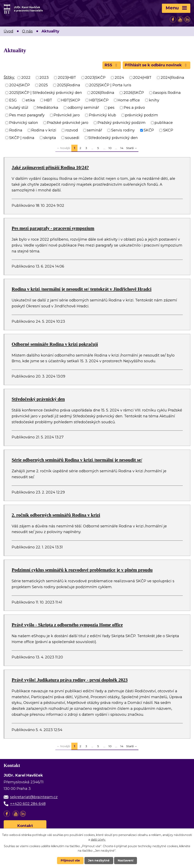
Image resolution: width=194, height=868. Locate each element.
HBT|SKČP (99, 100)
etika (30, 100)
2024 (119, 78)
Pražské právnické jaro (68, 123)
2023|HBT (67, 78)
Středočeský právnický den (113, 138)
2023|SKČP (95, 78)
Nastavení (126, 860)
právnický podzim (142, 115)
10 (110, 148)
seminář (94, 130)
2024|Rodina (172, 78)
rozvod (72, 130)
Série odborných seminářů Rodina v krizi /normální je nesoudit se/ (77, 460)
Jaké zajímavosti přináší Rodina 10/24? (50, 167)
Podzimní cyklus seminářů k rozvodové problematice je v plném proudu (82, 570)
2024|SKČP (20, 85)
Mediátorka (48, 108)
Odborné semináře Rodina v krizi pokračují (55, 344)
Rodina (16, 130)
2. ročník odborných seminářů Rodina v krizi (56, 515)
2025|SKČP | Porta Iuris (110, 85)
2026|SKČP (134, 93)
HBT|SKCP (71, 100)
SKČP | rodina (22, 138)
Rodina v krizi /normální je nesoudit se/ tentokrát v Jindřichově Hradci (82, 289)
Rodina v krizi (44, 130)
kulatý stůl (19, 108)
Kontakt (25, 826)
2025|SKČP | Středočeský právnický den (46, 93)
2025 (43, 85)
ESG (13, 100)
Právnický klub (103, 115)
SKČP (149, 130)
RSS (112, 65)
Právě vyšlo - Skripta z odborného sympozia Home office (67, 625)
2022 (26, 78)
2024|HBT (142, 78)
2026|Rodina (103, 93)
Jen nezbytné (99, 860)
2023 (44, 78)
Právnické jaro (67, 115)
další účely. (98, 839)
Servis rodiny (123, 130)
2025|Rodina (69, 85)
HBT (48, 100)
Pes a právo (134, 108)
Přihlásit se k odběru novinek (157, 65)
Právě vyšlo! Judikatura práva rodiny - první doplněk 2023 (70, 680)
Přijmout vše (70, 860)
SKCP (168, 130)
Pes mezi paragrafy (27, 115)
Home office (129, 100)
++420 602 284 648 (28, 804)
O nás (27, 31)
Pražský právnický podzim (122, 123)
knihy (154, 100)
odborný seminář (83, 108)
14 (122, 148)
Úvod (8, 31)
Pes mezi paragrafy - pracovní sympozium (53, 228)
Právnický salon (24, 123)
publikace (164, 123)
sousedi (72, 138)
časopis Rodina (167, 93)
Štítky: (9, 77)
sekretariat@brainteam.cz (34, 797)
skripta (50, 138)
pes (111, 108)
